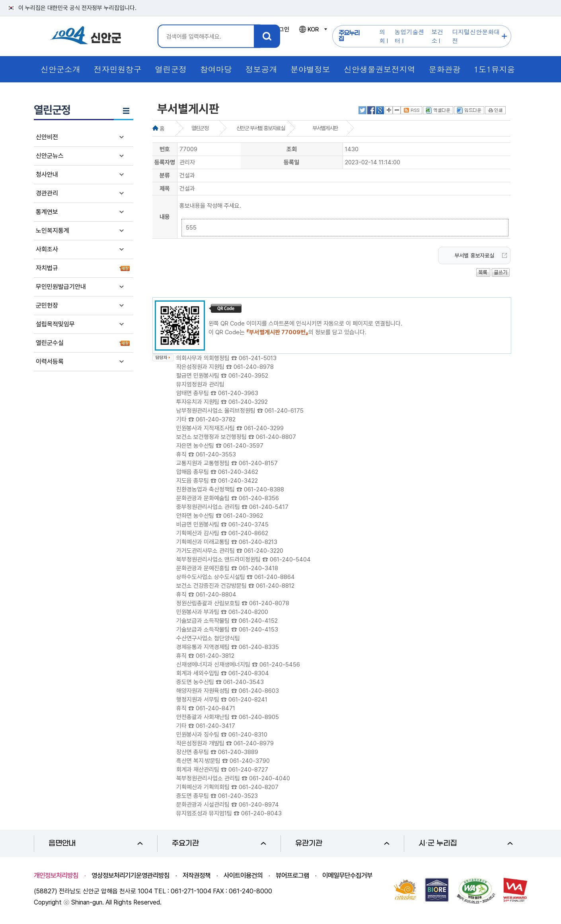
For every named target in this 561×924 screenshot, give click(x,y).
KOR (313, 29)
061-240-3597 (243, 446)
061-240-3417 (215, 726)
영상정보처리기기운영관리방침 (131, 875)
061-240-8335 (259, 647)
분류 (165, 175)
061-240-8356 (259, 498)
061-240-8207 (259, 787)
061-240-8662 (248, 533)
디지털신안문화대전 (476, 36)
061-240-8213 (258, 542)
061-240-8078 (269, 603)
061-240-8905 (259, 717)
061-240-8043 (261, 813)
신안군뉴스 (50, 156)
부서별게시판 (325, 128)
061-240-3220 (264, 551)
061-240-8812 (275, 586)
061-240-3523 (238, 796)
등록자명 (165, 162)
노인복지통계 (53, 231)
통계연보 (47, 212)
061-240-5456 (280, 665)
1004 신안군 (86, 36)
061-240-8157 (258, 463)
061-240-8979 (254, 743)
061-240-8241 (248, 700)
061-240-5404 (290, 559)
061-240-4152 (258, 621)
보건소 (437, 36)
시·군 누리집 (466, 843)
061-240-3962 (243, 516)
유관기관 (342, 843)
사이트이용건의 (243, 875)
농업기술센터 (410, 36)
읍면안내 (96, 843)
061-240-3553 (216, 454)
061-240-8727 (248, 770)
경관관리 (47, 193)
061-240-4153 (258, 630)
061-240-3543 (243, 682)
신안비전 (47, 137)
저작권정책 (197, 875)
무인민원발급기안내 (61, 287)
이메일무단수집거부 (347, 875)
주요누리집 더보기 (504, 36)
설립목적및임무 (55, 324)
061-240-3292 (248, 402)
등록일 (291, 162)
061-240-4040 (270, 778)
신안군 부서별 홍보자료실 (261, 128)
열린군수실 (50, 343)
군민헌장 (47, 305)
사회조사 (47, 249)
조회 (292, 149)
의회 (382, 36)
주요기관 (219, 843)
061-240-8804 (216, 595)
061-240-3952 (248, 376)
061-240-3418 (258, 568)
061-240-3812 (215, 656)
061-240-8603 (259, 691)
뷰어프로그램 (292, 875)
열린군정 (200, 128)
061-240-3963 (238, 393)
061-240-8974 (259, 805)
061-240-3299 (264, 428)
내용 (165, 217)
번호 (165, 149)
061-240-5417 (269, 507)
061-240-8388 (264, 489)
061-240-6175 (284, 411)
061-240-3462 (238, 472)
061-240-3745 (248, 524)
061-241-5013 (258, 358)
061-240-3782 (216, 419)
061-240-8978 (254, 367)
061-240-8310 (248, 735)
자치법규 (47, 268)
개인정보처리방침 (56, 875)
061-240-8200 (248, 612)
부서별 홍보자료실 (474, 255)
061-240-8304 (249, 673)
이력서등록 (50, 362)
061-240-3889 (238, 752)
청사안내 (47, 174)
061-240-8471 (215, 708)
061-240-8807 (276, 437)
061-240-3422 (238, 481)
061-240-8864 (275, 577)
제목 (165, 189)
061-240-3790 (250, 761)
